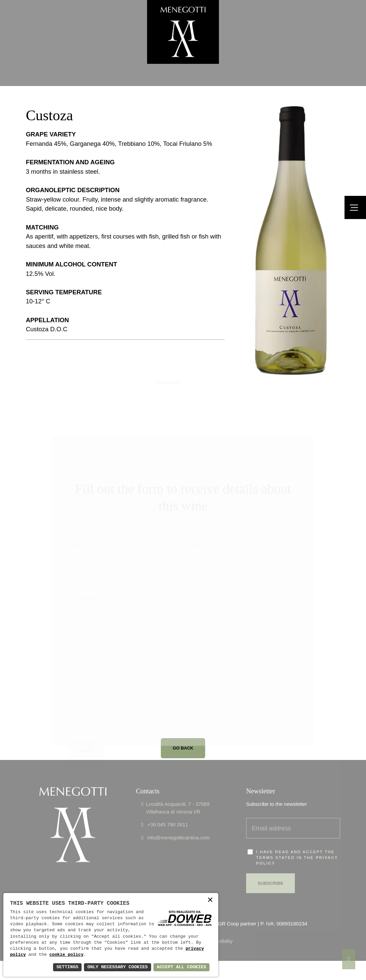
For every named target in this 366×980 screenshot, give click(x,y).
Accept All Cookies (181, 967)
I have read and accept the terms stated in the (297, 847)
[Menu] (355, 207)
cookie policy (66, 955)
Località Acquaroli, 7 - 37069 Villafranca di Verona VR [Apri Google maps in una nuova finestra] (177, 797)
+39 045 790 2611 (168, 814)
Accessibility (219, 930)
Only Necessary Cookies (115, 967)
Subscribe (271, 872)
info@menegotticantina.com (179, 827)
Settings (64, 967)
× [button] (210, 901)
